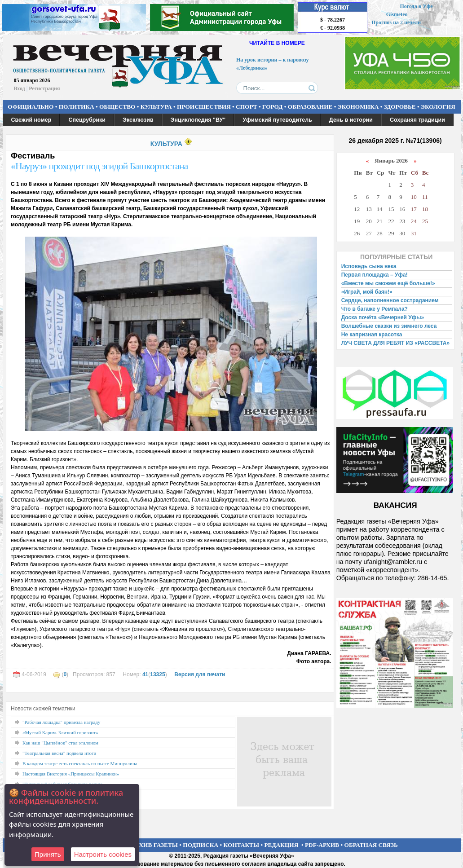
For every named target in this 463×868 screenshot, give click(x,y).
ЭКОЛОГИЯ (438, 107)
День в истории (351, 120)
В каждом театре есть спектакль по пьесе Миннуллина (80, 763)
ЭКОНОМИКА (358, 107)
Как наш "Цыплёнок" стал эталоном (60, 743)
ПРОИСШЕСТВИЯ (204, 107)
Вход (20, 88)
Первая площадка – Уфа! (375, 275)
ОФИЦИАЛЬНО (31, 107)
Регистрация (44, 88)
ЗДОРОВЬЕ (400, 107)
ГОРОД (272, 107)
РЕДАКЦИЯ (281, 845)
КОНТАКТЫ (242, 845)
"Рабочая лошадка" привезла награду (61, 722)
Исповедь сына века (369, 266)
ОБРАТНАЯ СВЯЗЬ (371, 845)
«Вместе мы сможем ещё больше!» (388, 283)
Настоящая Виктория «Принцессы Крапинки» (71, 774)
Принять (48, 854)
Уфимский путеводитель (277, 120)
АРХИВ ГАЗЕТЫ (154, 845)
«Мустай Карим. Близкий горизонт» (60, 732)
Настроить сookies (103, 854)
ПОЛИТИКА (77, 107)
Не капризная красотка (372, 335)
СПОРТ (247, 107)
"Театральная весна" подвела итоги (59, 753)
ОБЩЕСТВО (117, 107)
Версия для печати (200, 674)
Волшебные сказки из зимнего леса (389, 326)
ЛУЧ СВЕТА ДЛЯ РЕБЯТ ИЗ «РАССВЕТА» (396, 343)
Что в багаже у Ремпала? (375, 309)
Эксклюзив (138, 120)
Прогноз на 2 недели (396, 22)
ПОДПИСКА (201, 845)
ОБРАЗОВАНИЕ (310, 107)
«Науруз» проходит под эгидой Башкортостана (99, 166)
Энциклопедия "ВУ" (198, 120)
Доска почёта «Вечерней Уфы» (383, 317)
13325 (157, 674)
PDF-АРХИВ (322, 845)
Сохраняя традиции (417, 120)
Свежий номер (31, 120)
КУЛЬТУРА (156, 107)
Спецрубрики (87, 120)
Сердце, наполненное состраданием (390, 300)
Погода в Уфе (416, 6)
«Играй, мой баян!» (367, 292)
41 (145, 674)
